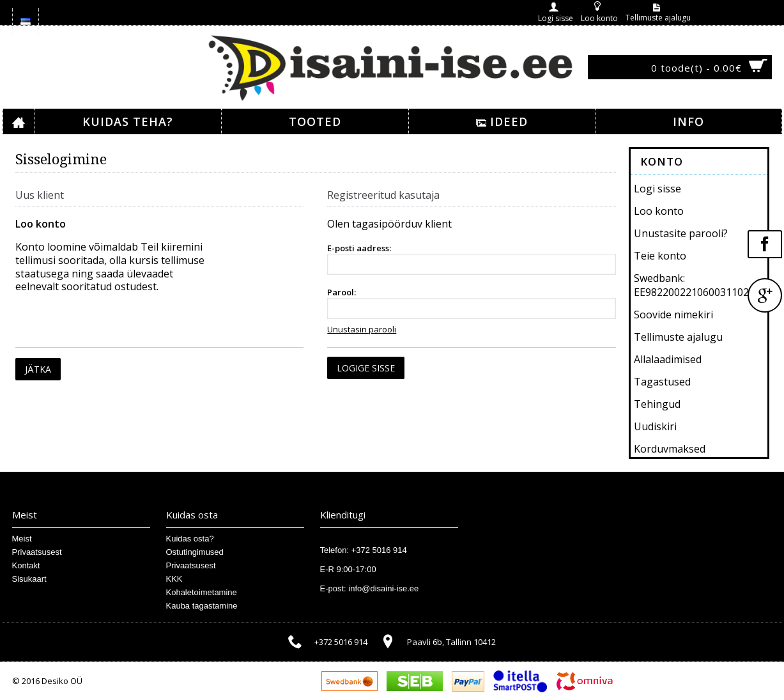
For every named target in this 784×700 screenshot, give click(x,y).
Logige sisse (366, 368)
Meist (22, 539)
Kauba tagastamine (202, 606)
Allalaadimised (668, 359)
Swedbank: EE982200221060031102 (691, 285)
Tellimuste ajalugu (678, 337)
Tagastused (662, 382)
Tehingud (657, 404)
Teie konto (660, 256)
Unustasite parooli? (681, 233)
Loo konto (659, 211)
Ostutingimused (195, 552)
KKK (174, 579)
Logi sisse (657, 189)
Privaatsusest (37, 552)
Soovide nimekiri (673, 315)
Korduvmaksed (670, 449)
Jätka (38, 369)
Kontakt (26, 565)
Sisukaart (29, 579)
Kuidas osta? (190, 539)
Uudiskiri (655, 426)
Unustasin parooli (362, 329)
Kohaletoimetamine (202, 592)
